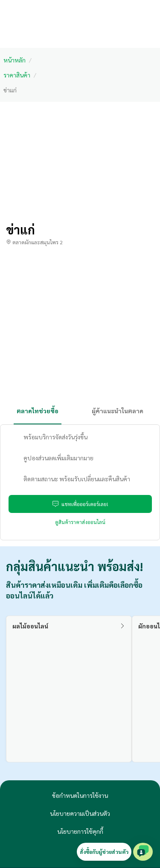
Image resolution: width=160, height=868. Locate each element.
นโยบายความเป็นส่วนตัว (80, 813)
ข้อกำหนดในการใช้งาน (80, 795)
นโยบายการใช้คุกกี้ (80, 831)
